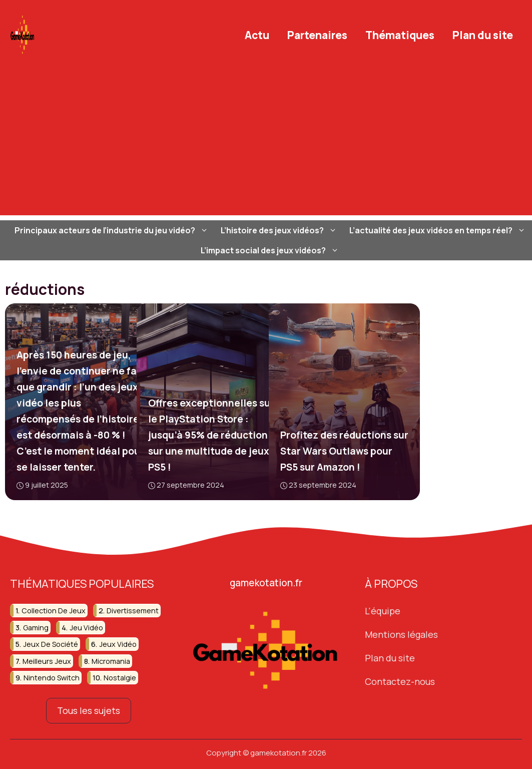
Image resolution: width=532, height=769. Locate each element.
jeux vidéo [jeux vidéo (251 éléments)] (118, 644)
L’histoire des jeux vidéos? (280, 230)
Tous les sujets (89, 710)
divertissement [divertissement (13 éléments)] (133, 611)
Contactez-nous (400, 681)
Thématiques (400, 35)
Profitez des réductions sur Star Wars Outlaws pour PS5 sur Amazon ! (344, 451)
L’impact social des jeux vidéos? (271, 250)
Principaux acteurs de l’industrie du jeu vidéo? (113, 230)
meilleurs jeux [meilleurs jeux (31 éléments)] (47, 661)
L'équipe (383, 611)
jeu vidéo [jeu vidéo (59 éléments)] (86, 628)
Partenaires (317, 35)
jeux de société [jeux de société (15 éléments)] (51, 644)
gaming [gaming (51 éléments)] (36, 628)
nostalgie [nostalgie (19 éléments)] (120, 678)
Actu (257, 35)
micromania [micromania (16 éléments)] (111, 661)
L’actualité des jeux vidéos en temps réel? (439, 230)
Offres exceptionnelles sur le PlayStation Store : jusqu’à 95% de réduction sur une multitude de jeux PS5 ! (211, 435)
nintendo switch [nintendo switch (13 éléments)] (52, 678)
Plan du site (483, 35)
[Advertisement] (266, 145)
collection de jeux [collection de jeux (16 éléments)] (54, 611)
